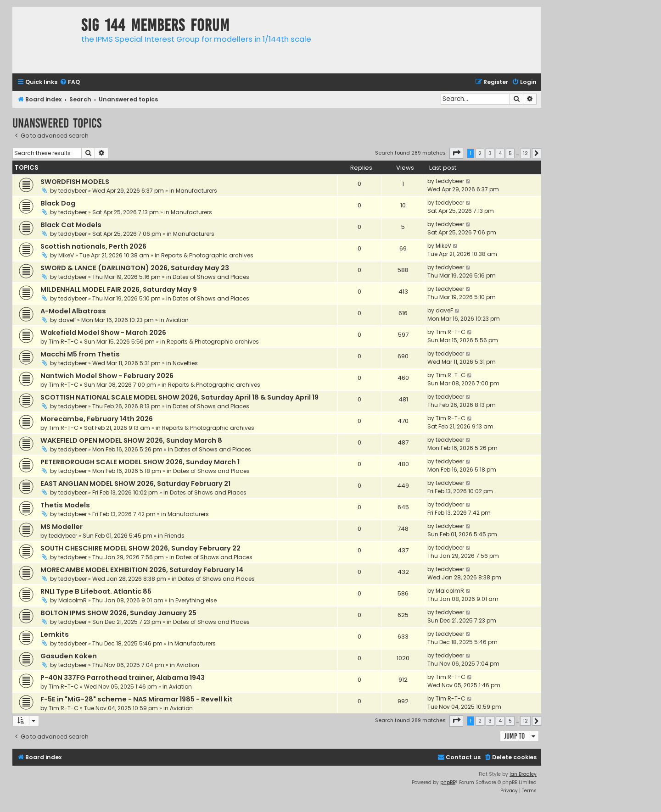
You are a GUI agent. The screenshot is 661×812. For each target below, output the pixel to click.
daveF (67, 320)
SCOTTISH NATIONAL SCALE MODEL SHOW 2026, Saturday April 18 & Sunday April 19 (179, 397)
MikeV (66, 255)
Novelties (185, 363)
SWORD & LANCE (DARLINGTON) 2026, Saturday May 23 (135, 268)
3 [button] (490, 153)
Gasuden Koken (69, 656)
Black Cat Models (71, 225)
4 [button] (500, 153)
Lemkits (55, 634)
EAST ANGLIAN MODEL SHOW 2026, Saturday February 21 (135, 484)
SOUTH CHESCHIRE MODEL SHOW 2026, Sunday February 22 (140, 548)
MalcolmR (73, 600)
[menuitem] (70, 82)
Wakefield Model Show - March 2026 (103, 333)
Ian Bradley (523, 774)
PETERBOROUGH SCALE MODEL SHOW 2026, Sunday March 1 (140, 462)
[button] (456, 153)
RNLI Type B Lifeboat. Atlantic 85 (96, 591)
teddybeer (73, 191)
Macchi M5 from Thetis (80, 354)
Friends (174, 536)
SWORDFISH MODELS (75, 182)
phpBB (448, 782)
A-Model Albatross (73, 311)
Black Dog (58, 203)
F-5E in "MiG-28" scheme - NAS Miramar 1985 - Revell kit (137, 699)
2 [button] (480, 153)
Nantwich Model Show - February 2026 (107, 376)
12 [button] (525, 153)
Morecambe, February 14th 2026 (97, 419)
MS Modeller (62, 527)
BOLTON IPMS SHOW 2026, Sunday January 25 (118, 613)
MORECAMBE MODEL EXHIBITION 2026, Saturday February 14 (142, 570)
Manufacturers (196, 191)
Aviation (177, 320)
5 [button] (510, 153)
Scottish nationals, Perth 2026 (93, 246)
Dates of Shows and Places (211, 277)
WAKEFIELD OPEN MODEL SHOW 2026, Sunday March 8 (131, 440)
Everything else (196, 600)
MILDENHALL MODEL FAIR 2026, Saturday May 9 (119, 289)
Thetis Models (65, 505)
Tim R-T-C (64, 342)
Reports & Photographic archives (207, 255)
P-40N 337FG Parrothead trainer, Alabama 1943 (123, 678)
